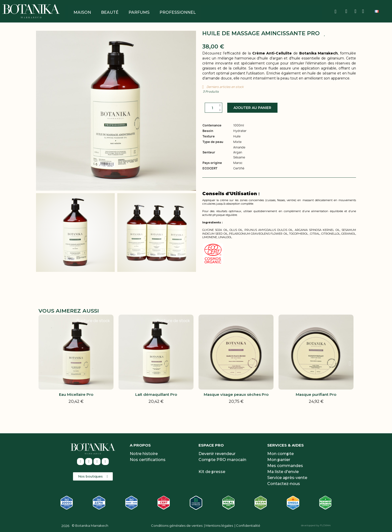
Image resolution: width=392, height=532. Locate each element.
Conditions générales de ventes (177, 526)
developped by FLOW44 (316, 525)
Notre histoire (144, 454)
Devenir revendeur (217, 454)
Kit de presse (212, 472)
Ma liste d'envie (283, 472)
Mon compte (280, 454)
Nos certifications (148, 460)
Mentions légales (219, 526)
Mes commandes (285, 466)
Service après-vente (287, 478)
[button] (252, 108)
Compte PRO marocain (222, 460)
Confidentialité (248, 526)
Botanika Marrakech (92, 526)
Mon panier (279, 460)
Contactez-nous (284, 484)
